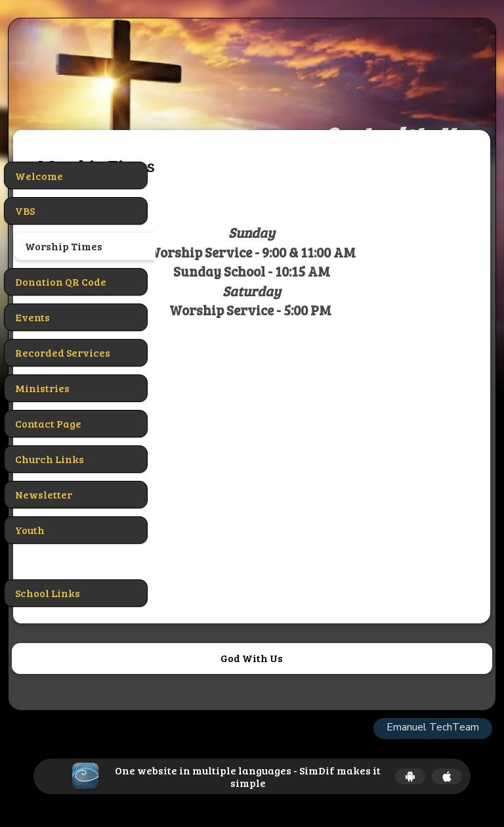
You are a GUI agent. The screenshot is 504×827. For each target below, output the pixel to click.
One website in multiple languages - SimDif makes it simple (248, 776)
